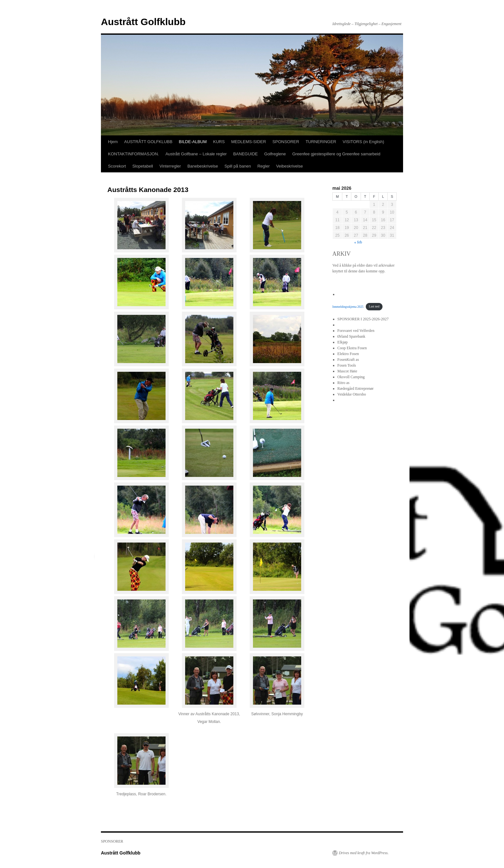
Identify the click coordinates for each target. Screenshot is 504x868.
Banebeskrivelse (203, 166)
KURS (219, 142)
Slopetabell (143, 166)
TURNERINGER (321, 142)
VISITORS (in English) (363, 142)
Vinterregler (170, 166)
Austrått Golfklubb (143, 22)
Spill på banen (238, 166)
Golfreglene (275, 154)
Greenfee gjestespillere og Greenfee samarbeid (336, 154)
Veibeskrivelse (289, 166)
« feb (358, 242)
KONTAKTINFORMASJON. (134, 154)
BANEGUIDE (245, 154)
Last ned (374, 306)
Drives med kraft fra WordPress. (364, 853)
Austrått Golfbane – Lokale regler (196, 154)
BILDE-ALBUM (193, 142)
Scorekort (117, 166)
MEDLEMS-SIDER (248, 142)
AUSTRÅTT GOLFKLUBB (148, 142)
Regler (264, 166)
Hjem (113, 142)
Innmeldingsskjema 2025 (348, 306)
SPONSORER (286, 142)
